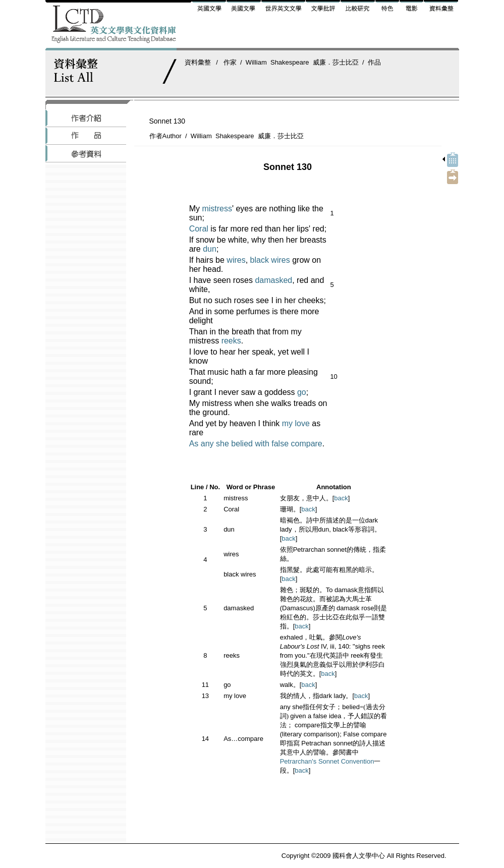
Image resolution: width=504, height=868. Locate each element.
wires (236, 260)
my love (296, 423)
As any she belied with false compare (256, 444)
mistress (217, 209)
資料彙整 (198, 62)
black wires (270, 260)
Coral (199, 229)
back (341, 498)
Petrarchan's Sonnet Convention (327, 761)
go (302, 392)
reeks (231, 341)
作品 (374, 62)
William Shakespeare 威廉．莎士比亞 (302, 62)
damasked (273, 280)
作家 (230, 62)
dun (210, 249)
